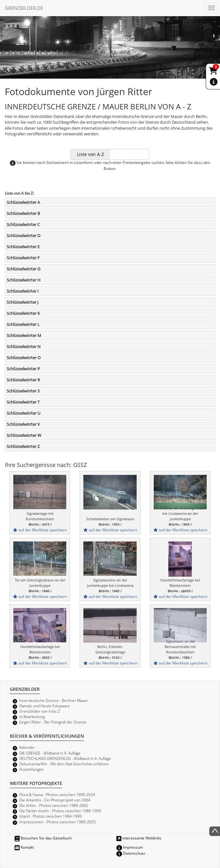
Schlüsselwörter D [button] (23, 236)
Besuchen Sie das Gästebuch (43, 838)
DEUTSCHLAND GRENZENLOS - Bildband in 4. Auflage (65, 758)
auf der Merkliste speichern (40, 530)
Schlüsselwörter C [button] (23, 224)
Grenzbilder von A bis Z (40, 711)
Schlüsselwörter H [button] (24, 280)
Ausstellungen (32, 769)
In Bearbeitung (32, 716)
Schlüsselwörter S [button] (23, 391)
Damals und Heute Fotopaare (45, 706)
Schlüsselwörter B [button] (23, 213)
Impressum (130, 847)
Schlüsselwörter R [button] (23, 380)
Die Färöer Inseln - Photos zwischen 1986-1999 (60, 811)
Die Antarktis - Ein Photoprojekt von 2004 (55, 800)
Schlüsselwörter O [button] (24, 358)
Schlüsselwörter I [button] (23, 291)
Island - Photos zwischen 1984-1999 (51, 816)
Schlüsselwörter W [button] (24, 435)
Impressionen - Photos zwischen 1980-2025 (58, 822)
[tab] (110, 202)
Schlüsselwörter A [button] (23, 202)
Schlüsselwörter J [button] (23, 302)
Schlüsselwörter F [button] (23, 258)
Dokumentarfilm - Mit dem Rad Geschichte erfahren (64, 764)
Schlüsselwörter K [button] (23, 313)
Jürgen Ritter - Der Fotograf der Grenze (53, 722)
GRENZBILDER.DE (24, 8)
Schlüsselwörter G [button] (23, 269)
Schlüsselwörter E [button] (23, 247)
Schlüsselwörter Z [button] (23, 446)
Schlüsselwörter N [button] (24, 347)
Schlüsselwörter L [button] (23, 324)
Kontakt (24, 847)
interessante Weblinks (139, 838)
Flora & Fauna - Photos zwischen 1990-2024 (57, 794)
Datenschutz (131, 853)
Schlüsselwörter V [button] (23, 424)
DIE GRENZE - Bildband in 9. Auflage (50, 753)
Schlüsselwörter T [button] (23, 402)
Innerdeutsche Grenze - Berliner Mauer (54, 700)
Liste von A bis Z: (19, 193)
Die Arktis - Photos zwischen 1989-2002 (54, 805)
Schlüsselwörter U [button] (23, 413)
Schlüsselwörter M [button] (24, 335)
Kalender (27, 747)
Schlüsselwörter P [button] (23, 369)
